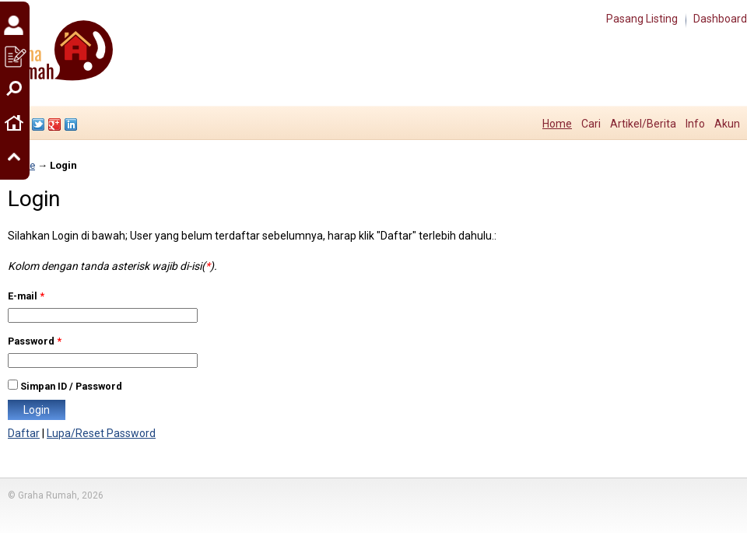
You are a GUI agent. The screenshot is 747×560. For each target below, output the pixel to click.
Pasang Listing (642, 19)
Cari (591, 124)
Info (695, 124)
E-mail (26, 296)
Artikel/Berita (643, 124)
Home (557, 124)
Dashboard (720, 19)
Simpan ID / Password (71, 386)
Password (35, 341)
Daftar (24, 433)
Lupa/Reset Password (101, 433)
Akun (727, 124)
